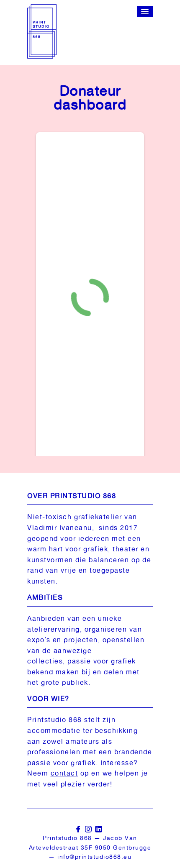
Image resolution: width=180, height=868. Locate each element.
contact (64, 773)
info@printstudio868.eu (94, 857)
